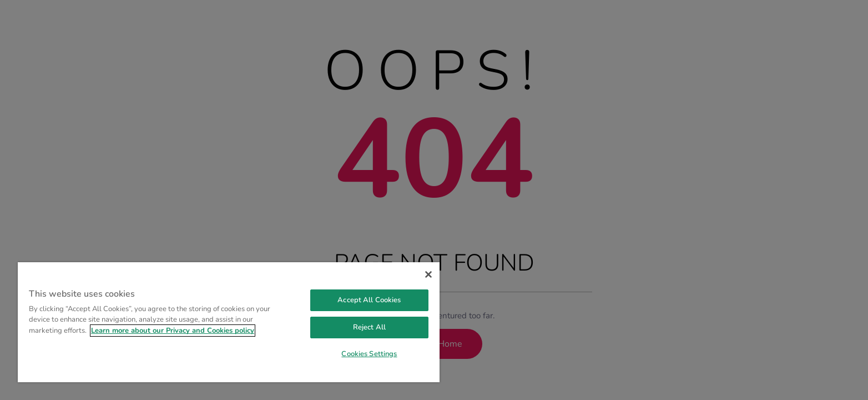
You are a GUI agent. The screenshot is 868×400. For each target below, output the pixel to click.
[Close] (428, 274)
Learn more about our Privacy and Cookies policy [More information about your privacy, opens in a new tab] (173, 331)
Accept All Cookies (369, 300)
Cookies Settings (369, 354)
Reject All (369, 327)
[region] (229, 322)
